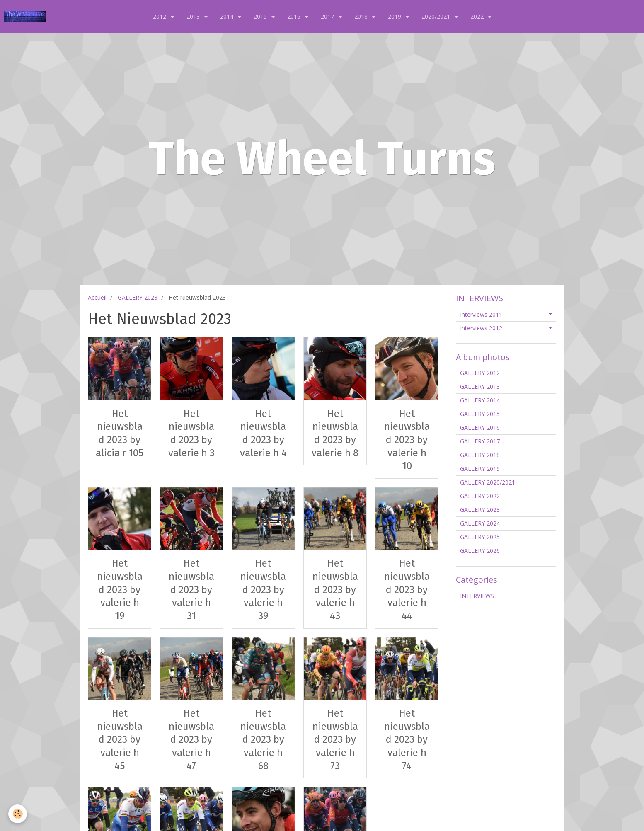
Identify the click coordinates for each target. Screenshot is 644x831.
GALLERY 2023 (138, 297)
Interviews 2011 (481, 314)
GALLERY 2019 (480, 469)
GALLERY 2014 (480, 400)
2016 (295, 16)
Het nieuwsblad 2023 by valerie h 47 (191, 740)
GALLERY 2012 (480, 373)
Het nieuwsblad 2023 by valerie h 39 (263, 590)
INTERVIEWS (477, 596)
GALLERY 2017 (480, 441)
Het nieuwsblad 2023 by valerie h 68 (263, 740)
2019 (395, 16)
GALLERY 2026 (480, 551)
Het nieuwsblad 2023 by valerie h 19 (120, 590)
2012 (160, 16)
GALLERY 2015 (480, 414)
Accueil (97, 297)
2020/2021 (437, 16)
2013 (194, 16)
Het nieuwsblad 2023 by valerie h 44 (407, 590)
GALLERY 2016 (480, 428)
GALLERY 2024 (480, 523)
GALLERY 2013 (480, 386)
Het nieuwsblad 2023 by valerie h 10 (407, 440)
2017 (328, 16)
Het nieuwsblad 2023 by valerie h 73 (335, 740)
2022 (478, 16)
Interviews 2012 (481, 328)
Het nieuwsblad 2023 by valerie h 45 (120, 740)
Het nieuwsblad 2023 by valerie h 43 (335, 590)
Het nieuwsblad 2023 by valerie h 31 (191, 590)
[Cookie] (18, 814)
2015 (261, 16)
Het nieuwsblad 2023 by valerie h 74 (407, 740)
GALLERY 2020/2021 (488, 482)
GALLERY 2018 (480, 455)
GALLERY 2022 (480, 496)
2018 (362, 16)
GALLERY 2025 (480, 537)
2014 (228, 16)
